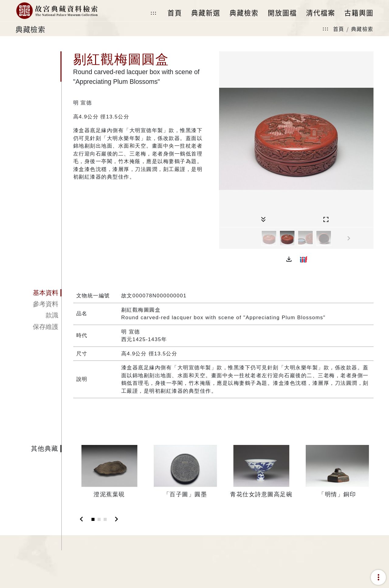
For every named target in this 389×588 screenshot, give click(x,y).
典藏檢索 (362, 29)
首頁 (339, 29)
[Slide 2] (99, 519)
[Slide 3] (105, 519)
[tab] (38, 293)
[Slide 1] (93, 519)
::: (153, 13)
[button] (289, 259)
